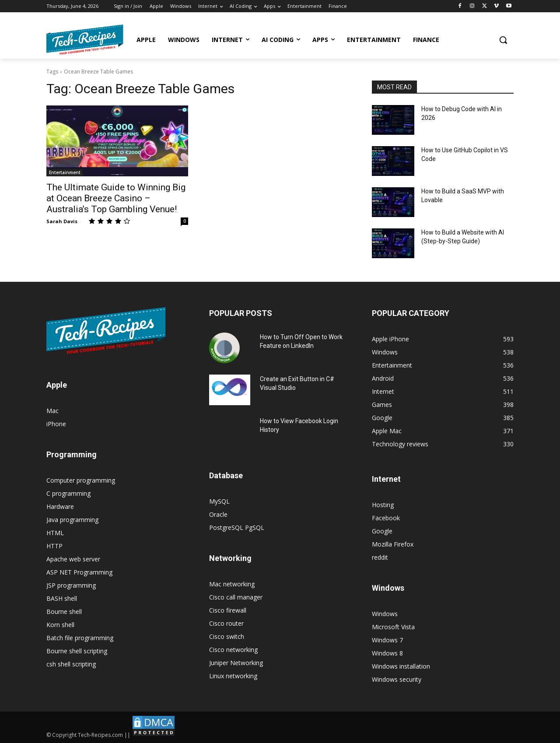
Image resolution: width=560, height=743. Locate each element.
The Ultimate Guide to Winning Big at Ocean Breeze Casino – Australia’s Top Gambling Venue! (116, 198)
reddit (380, 557)
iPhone (56, 424)
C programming (68, 493)
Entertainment (65, 172)
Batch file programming (80, 638)
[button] (503, 40)
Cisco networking (233, 650)
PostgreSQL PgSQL (237, 527)
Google (382, 531)
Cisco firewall (228, 610)
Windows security (397, 679)
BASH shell (62, 598)
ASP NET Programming (79, 572)
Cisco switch (227, 636)
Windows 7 (387, 640)
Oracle (218, 514)
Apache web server (73, 559)
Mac (52, 411)
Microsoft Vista (393, 627)
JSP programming (71, 585)
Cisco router (226, 623)
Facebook (386, 518)
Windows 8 (387, 653)
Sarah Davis (62, 221)
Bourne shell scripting (77, 651)
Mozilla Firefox (393, 544)
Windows (385, 614)
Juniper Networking (236, 663)
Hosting (383, 505)
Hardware (60, 506)
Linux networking (233, 676)
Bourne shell (64, 612)
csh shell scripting (71, 664)
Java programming (72, 520)
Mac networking (232, 584)
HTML (55, 533)
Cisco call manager (236, 597)
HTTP (54, 546)
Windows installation (401, 666)
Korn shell (60, 625)
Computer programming (81, 480)
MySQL (219, 501)
